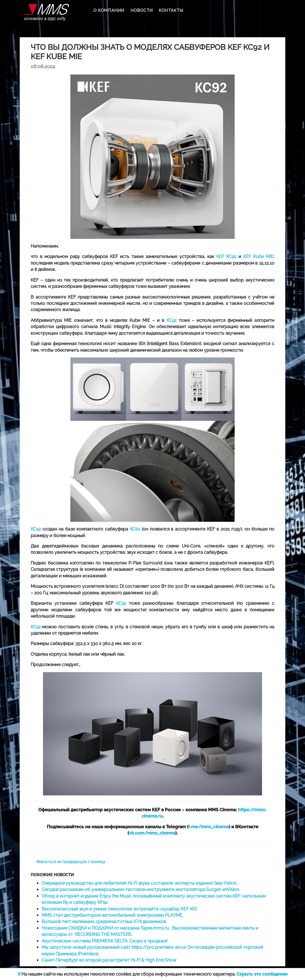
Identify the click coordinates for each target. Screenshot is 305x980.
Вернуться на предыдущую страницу (71, 862)
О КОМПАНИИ (109, 10)
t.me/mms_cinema (209, 827)
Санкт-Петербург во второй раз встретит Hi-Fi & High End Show (109, 960)
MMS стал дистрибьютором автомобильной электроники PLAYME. (112, 915)
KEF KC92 (226, 257)
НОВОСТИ (142, 10)
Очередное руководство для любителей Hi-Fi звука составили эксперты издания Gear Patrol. (139, 883)
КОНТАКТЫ (171, 10)
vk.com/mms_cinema (152, 833)
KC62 (135, 529)
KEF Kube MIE (258, 257)
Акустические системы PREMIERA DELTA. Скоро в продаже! (105, 941)
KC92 (170, 320)
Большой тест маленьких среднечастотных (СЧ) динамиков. (104, 922)
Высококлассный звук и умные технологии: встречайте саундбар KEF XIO (119, 909)
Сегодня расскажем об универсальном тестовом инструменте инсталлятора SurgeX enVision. (141, 889)
